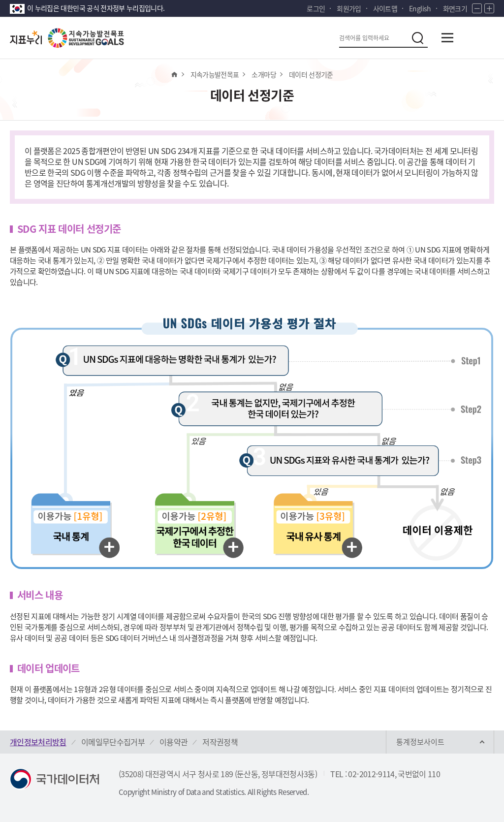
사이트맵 (385, 8)
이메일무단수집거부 (113, 742)
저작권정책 (220, 742)
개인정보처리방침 (38, 742)
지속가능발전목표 (215, 74)
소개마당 (264, 74)
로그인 (316, 8)
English (420, 8)
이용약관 (173, 742)
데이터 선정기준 (311, 74)
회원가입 (349, 8)
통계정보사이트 (420, 742)
